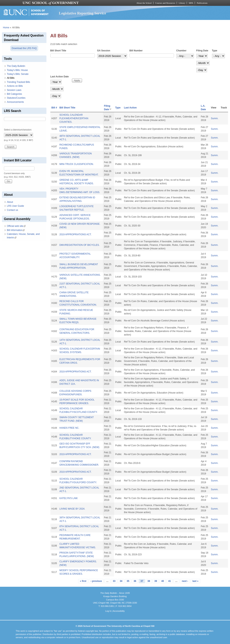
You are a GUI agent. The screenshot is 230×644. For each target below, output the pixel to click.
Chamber (181, 51)
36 (135, 581)
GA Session (104, 51)
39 (156, 581)
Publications (202, 3)
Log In (108, 611)
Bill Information (16, 230)
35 (128, 581)
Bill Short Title (58, 51)
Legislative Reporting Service (82, 13)
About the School (144, 3)
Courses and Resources (165, 3)
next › (185, 581)
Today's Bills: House (17, 70)
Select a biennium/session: (18, 130)
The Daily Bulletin (16, 66)
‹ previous (96, 581)
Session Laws (14, 90)
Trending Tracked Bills (18, 82)
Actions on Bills (15, 86)
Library (182, 3)
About (10, 202)
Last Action (130, 108)
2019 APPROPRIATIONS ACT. (75, 234)
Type (215, 51)
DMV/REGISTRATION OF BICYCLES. (79, 245)
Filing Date (202, 51)
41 (170, 581)
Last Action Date (60, 77)
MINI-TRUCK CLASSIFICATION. (77, 164)
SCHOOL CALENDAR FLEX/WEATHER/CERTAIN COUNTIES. (74, 118)
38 (149, 581)
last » (195, 581)
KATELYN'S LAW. (69, 498)
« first (83, 581)
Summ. (215, 118)
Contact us (12, 210)
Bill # (54, 108)
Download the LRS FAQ (24, 48)
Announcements (15, 102)
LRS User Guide (15, 206)
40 (163, 581)
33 (114, 581)
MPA (191, 3)
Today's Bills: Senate (18, 74)
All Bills (11, 78)
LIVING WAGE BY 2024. (72, 509)
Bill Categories (14, 94)
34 (121, 581)
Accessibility (119, 611)
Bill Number (136, 51)
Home (6, 28)
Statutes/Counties (16, 98)
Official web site (16, 226)
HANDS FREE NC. (69, 428)
